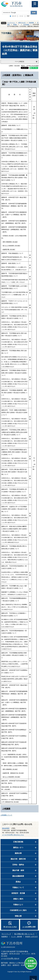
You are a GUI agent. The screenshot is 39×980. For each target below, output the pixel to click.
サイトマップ (6, 934)
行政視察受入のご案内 (18, 910)
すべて (14, 16)
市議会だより (18, 905)
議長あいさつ (18, 847)
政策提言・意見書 (18, 893)
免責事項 (4, 937)
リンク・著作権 (16, 937)
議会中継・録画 (18, 870)
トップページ (11, 23)
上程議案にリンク (6, 815)
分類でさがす (22, 23)
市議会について (18, 887)
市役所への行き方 (31, 937)
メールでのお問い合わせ (10, 958)
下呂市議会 (26, 24)
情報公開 (18, 916)
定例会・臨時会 (18, 865)
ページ (21, 16)
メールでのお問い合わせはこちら (13, 835)
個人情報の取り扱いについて (24, 934)
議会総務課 (6, 828)
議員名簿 (18, 853)
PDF (28, 16)
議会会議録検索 (18, 876)
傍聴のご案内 (18, 899)
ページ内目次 (20, 62)
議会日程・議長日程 (18, 859)
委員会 (18, 882)
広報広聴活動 (18, 842)
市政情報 (31, 23)
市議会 (15, 24)
